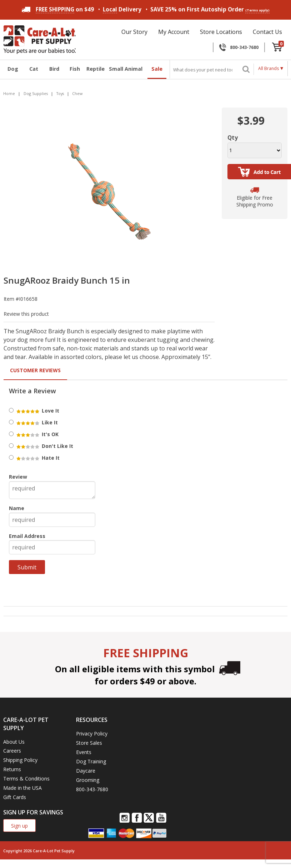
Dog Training (91, 761)
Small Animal (126, 69)
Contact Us (267, 32)
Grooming (88, 780)
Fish (75, 69)
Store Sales (89, 743)
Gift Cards (15, 797)
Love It (37, 411)
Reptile (95, 69)
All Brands (269, 68)
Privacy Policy (92, 734)
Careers (12, 751)
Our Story (134, 32)
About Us (14, 742)
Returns (12, 769)
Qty (233, 138)
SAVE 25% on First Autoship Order (210, 9)
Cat (34, 69)
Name (17, 508)
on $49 (58, 9)
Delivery (122, 9)
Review (18, 477)
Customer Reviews (35, 370)
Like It (37, 422)
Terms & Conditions (26, 779)
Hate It (37, 458)
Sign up (19, 826)
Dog (13, 69)
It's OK (37, 434)
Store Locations (221, 32)
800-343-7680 (244, 47)
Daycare (86, 771)
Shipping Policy (20, 760)
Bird (54, 69)
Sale (157, 69)
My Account (174, 32)
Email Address (27, 536)
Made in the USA (22, 788)
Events (84, 752)
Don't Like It (44, 446)
